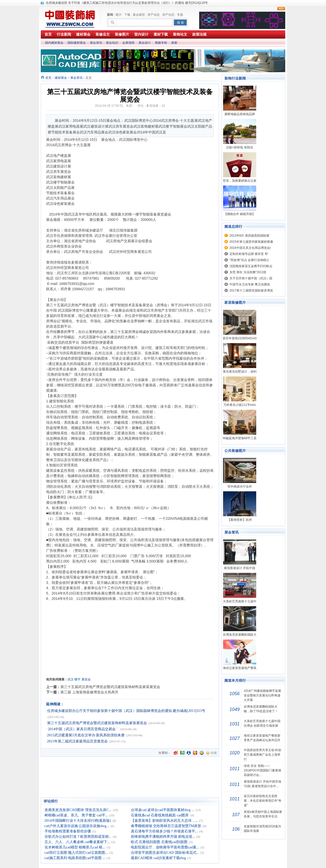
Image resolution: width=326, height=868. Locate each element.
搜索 (174, 43)
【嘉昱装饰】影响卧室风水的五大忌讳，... (164, 821)
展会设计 (145, 43)
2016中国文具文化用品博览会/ (250, 248)
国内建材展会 (54, 43)
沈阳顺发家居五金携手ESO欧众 (251, 266)
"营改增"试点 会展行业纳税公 (249, 260)
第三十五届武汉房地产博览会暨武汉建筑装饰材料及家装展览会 (110, 687)
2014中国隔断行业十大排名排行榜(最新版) (78, 821)
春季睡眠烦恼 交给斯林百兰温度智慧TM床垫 (166, 826)
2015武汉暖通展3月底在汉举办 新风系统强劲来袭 (86, 735)
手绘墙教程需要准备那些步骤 (68, 831)
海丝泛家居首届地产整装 (240, 668)
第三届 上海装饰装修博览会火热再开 (89, 692)
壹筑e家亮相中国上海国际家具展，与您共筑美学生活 (263, 814)
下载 (127, 15)
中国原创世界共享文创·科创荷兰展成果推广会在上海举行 (262, 755)
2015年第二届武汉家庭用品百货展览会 (77, 741)
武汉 (71, 679)
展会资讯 (96, 43)
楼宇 (77, 679)
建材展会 (61, 78)
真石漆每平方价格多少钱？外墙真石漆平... (164, 831)
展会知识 (112, 43)
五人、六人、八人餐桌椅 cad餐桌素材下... (77, 842)
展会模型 (139, 15)
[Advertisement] (130, 643)
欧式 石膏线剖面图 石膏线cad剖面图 (159, 842)
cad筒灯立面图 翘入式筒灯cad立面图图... (76, 853)
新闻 (110, 15)
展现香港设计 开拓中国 (240, 568)
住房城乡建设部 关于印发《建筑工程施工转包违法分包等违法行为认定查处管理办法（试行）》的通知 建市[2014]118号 (127, 3)
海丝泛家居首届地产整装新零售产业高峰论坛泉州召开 (262, 738)
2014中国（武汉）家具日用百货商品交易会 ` (83, 729)
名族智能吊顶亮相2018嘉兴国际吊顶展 (262, 829)
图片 (119, 15)
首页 (48, 78)
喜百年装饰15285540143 (240, 338)
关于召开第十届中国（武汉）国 (251, 278)
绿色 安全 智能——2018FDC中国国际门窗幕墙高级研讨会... (262, 770)
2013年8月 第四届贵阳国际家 (249, 236)
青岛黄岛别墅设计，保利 (240, 372)
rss (281, 9)
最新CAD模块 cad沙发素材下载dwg (159, 858)
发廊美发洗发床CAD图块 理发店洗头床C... (78, 810)
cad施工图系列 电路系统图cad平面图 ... (75, 858)
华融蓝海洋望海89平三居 (240, 438)
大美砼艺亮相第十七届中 (240, 601)
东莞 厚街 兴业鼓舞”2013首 (248, 272)
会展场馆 (128, 43)
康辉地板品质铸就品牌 (240, 114)
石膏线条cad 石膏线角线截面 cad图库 (160, 815)
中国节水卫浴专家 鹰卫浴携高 (250, 284)
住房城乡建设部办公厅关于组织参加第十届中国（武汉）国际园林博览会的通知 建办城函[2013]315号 (126, 711)
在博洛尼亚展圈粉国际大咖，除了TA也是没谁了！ (261, 709)
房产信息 (154, 15)
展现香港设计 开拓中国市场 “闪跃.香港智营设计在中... (262, 784)
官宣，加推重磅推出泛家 (240, 181)
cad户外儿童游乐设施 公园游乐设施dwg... (77, 826)
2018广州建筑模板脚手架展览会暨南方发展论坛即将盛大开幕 (262, 695)
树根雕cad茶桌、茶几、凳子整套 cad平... (76, 815)
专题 (180, 15)
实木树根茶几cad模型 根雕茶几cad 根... (75, 847)
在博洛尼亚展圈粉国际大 (240, 635)
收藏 (214, 753)
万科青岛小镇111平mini (239, 405)
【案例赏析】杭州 (240, 520)
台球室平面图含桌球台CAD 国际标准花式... (165, 853)
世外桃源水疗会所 (240, 486)
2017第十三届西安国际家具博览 (251, 291)
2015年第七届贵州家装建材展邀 (251, 242)
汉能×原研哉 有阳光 (239, 147)
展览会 (86, 679)
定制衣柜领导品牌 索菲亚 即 (249, 254)
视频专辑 (161, 43)
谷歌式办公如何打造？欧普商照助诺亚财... (78, 837)
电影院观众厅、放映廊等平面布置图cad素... (165, 847)
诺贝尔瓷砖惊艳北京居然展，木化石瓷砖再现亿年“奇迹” (263, 801)
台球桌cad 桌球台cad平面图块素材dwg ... (162, 810)
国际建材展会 (77, 43)
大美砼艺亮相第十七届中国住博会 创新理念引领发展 (262, 723)
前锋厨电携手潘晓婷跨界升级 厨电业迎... (163, 837)
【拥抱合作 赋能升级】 (240, 214)
